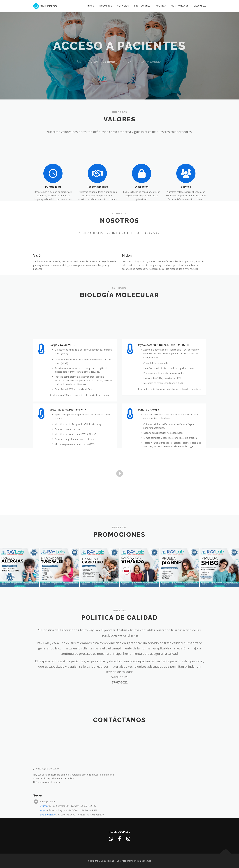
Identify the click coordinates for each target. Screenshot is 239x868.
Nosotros (106, 6)
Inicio (91, 6)
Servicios (123, 6)
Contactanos (180, 6)
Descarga (200, 6)
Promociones (142, 6)
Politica (161, 6)
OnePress (121, 861)
